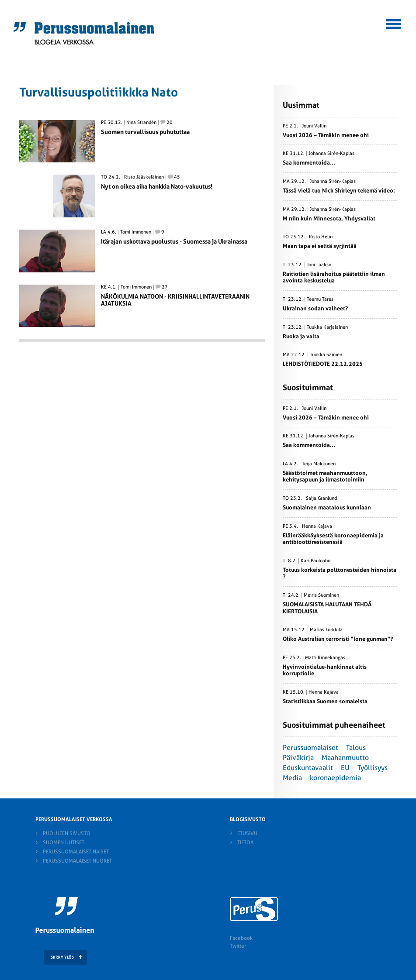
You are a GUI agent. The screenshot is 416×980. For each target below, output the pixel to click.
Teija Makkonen (319, 464)
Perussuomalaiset (310, 748)
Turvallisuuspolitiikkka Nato (99, 92)
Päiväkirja (298, 758)
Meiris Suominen (321, 595)
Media (292, 778)
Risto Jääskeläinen (144, 177)
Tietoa (245, 842)
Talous (356, 748)
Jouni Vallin (314, 126)
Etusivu (247, 833)
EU (345, 768)
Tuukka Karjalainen (327, 327)
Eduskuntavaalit (308, 768)
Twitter (238, 946)
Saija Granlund (321, 499)
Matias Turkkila (326, 630)
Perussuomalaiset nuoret (77, 861)
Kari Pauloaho (315, 561)
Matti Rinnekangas (325, 658)
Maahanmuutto (345, 758)
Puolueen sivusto (67, 833)
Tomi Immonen (136, 232)
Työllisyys (373, 768)
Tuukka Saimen (326, 355)
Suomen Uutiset (64, 842)
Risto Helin (321, 237)
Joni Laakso (319, 265)
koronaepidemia (335, 778)
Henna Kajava (317, 526)
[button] (394, 23)
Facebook (241, 938)
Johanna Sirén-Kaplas (331, 154)
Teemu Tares (320, 299)
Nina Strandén (141, 123)
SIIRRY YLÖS (62, 957)
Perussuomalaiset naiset (76, 852)
